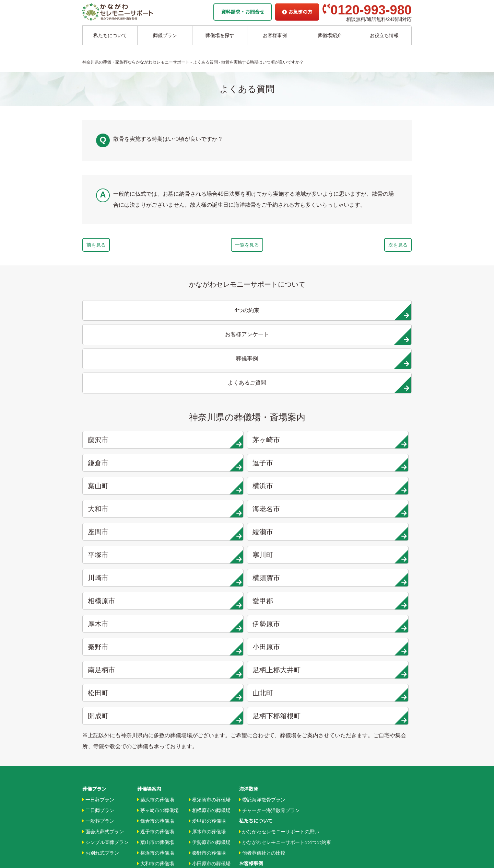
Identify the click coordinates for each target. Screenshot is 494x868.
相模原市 (291, 443)
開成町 (124, 512)
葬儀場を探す (220, 35)
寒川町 (374, 420)
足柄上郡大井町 (208, 489)
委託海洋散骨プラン (262, 592)
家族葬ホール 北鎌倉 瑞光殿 (269, 749)
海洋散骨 (249, 582)
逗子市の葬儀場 (156, 625)
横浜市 (208, 397)
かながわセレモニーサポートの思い (279, 625)
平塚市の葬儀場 (156, 699)
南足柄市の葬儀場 (210, 667)
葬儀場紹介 (330, 35)
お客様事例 (275, 35)
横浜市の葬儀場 (156, 646)
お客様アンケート (260, 688)
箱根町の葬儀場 (207, 721)
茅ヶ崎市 (208, 374)
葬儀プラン (165, 35)
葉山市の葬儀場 (156, 635)
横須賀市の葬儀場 (210, 592)
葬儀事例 (250, 678)
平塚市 (291, 420)
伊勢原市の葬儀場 (210, 635)
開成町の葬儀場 (207, 710)
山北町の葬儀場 (207, 699)
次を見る (378, 247)
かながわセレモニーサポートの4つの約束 (285, 635)
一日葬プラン (98, 592)
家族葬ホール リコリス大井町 (271, 759)
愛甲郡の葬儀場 (207, 614)
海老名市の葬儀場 (158, 667)
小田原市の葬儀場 (210, 656)
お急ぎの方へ (254, 781)
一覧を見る (247, 247)
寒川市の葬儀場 (156, 710)
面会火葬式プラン (103, 625)
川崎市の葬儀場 (156, 721)
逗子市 (374, 374)
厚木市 (124, 466)
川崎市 (124, 443)
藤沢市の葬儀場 (156, 592)
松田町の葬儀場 (207, 688)
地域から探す (255, 717)
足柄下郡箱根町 (208, 512)
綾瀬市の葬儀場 (156, 688)
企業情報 (249, 770)
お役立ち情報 (384, 35)
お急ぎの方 (297, 12)
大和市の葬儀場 (156, 656)
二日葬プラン (98, 603)
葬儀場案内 (149, 582)
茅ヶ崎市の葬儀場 (158, 603)
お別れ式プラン (101, 646)
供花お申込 (251, 813)
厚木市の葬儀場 (207, 625)
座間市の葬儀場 (156, 678)
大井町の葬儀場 (207, 678)
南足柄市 (124, 489)
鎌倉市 (291, 374)
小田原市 (374, 466)
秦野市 (291, 466)
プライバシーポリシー (263, 802)
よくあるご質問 (256, 791)
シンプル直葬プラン (105, 635)
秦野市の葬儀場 (207, 646)
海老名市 (374, 397)
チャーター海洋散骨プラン (269, 603)
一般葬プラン (98, 614)
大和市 (291, 397)
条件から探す (255, 738)
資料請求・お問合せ (243, 12)
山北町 (374, 489)
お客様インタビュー (262, 667)
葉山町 (124, 397)
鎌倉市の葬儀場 (156, 614)
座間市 (124, 420)
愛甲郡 (374, 443)
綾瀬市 (208, 420)
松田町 (291, 489)
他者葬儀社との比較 (262, 646)
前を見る (116, 247)
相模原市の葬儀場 (210, 603)
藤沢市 (124, 374)
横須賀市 (208, 443)
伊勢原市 (208, 466)
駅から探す (253, 728)
